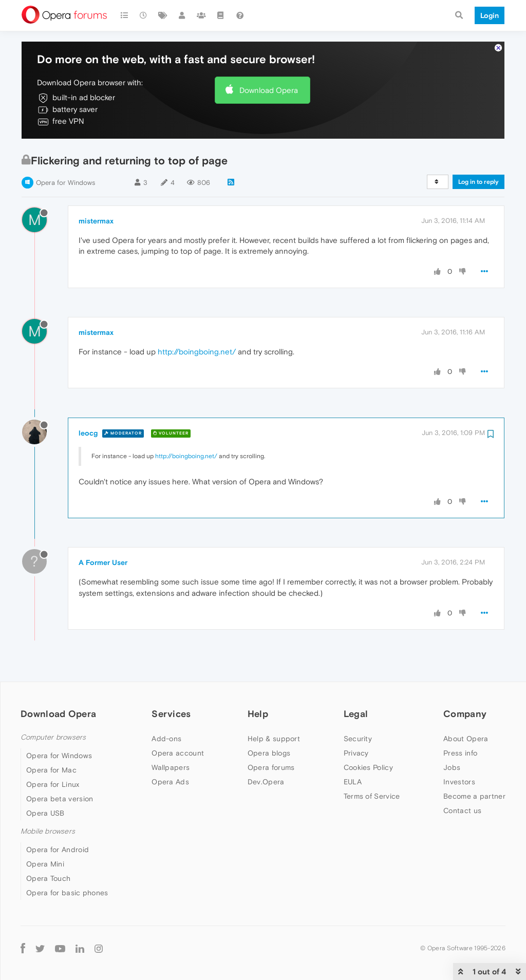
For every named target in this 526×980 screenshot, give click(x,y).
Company (465, 714)
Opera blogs (269, 753)
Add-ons (166, 739)
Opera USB (45, 813)
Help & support (274, 739)
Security (358, 739)
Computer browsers (53, 737)
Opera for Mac (51, 770)
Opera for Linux (53, 784)
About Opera (466, 739)
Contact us (462, 811)
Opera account (178, 753)
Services (171, 714)
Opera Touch (48, 878)
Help (258, 714)
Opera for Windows (65, 183)
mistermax (96, 221)
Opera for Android (58, 850)
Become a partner (474, 796)
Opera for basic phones (67, 893)
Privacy (356, 753)
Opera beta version (60, 799)
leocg (88, 433)
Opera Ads (170, 782)
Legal (356, 714)
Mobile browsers (48, 831)
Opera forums (271, 767)
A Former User (103, 562)
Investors (459, 782)
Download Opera (269, 90)
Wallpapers (171, 767)
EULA (353, 782)
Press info (460, 753)
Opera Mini (45, 864)
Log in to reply (478, 182)
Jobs (452, 767)
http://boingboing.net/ (197, 352)
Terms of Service (372, 796)
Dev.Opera (266, 782)
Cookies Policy (368, 767)
